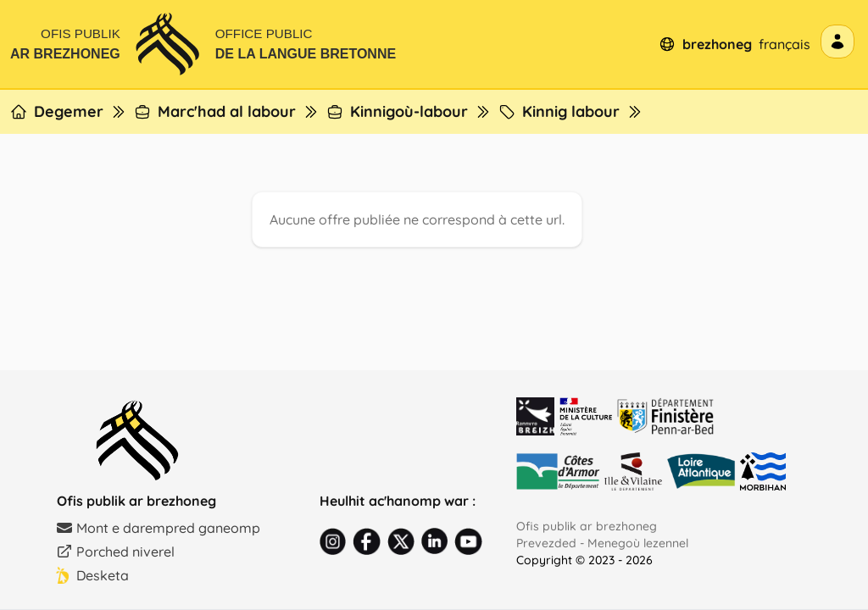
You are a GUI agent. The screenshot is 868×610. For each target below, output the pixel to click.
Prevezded (546, 543)
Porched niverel (115, 552)
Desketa (92, 575)
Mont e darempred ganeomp (158, 528)
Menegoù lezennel (638, 543)
